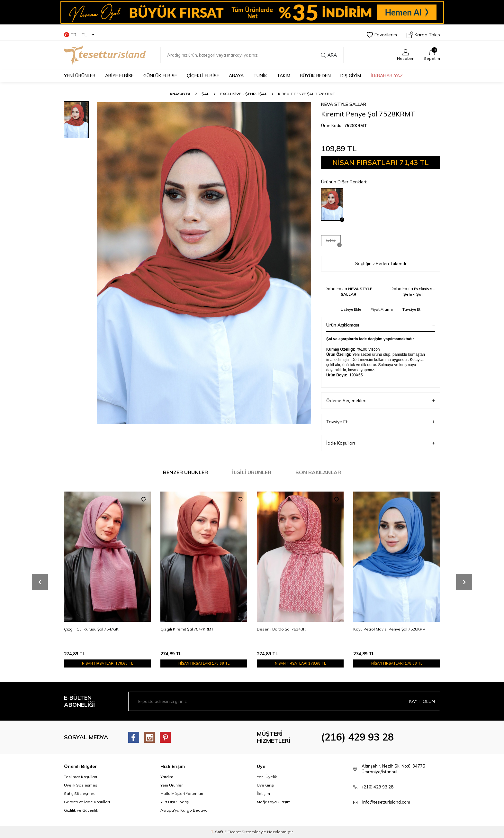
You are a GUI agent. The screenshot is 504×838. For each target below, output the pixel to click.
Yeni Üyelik (267, 777)
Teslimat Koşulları (81, 777)
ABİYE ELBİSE (119, 76)
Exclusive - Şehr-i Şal (244, 94)
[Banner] (252, 12)
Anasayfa (180, 94)
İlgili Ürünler (252, 472)
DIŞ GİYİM (351, 76)
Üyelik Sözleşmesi (81, 785)
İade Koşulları (381, 443)
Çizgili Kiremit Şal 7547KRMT (187, 629)
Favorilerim (382, 35)
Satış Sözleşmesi (80, 793)
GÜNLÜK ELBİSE (160, 76)
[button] (40, 582)
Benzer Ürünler (185, 472)
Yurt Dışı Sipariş (175, 802)
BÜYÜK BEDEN (315, 76)
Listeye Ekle (351, 309)
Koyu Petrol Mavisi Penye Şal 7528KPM (389, 629)
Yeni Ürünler (171, 785)
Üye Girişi (265, 785)
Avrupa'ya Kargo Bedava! (184, 810)
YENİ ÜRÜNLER (80, 76)
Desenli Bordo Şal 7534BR (281, 629)
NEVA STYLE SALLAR (344, 104)
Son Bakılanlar (318, 472)
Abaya (236, 76)
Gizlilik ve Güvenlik (81, 810)
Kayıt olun (422, 701)
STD (333, 242)
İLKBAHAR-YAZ (387, 76)
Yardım (167, 777)
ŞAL (205, 94)
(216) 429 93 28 (357, 737)
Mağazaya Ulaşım (274, 802)
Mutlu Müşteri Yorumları (182, 793)
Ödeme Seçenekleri (381, 401)
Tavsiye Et (411, 309)
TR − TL (79, 35)
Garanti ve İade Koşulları (87, 802)
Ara (329, 55)
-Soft (217, 832)
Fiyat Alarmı (382, 309)
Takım (283, 76)
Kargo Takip (423, 35)
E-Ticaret (233, 832)
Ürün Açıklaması (381, 325)
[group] (204, 263)
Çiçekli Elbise (203, 76)
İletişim (263, 793)
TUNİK (260, 76)
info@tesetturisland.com (386, 802)
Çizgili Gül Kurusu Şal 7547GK (91, 629)
